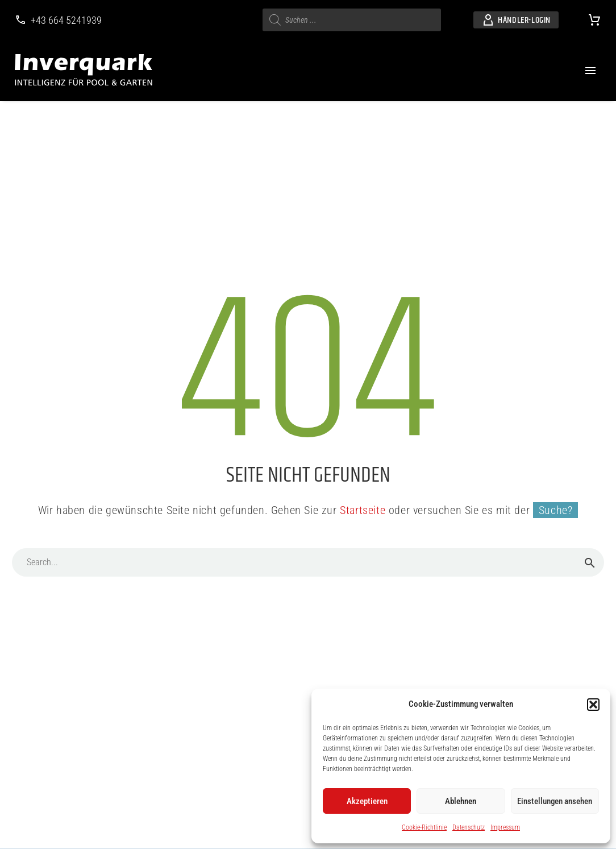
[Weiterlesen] (58, 20)
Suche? (556, 510)
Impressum (505, 827)
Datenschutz (469, 827)
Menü (590, 71)
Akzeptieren (367, 801)
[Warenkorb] (594, 20)
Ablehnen (461, 801)
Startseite (363, 510)
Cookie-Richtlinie (424, 827)
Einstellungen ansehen (555, 801)
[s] (352, 20)
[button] (593, 705)
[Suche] (308, 562)
